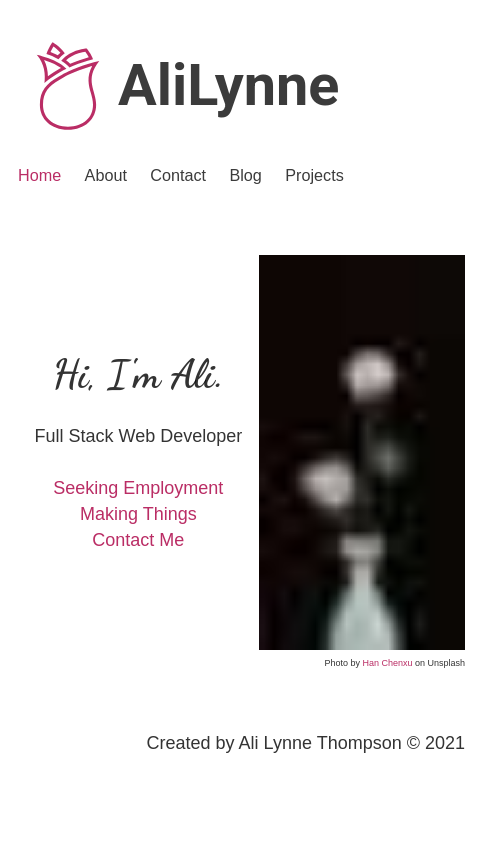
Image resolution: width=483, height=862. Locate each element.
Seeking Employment (138, 488)
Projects (314, 175)
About (106, 175)
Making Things (138, 514)
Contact (178, 175)
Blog (245, 175)
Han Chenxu (387, 663)
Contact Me (138, 540)
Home (39, 175)
